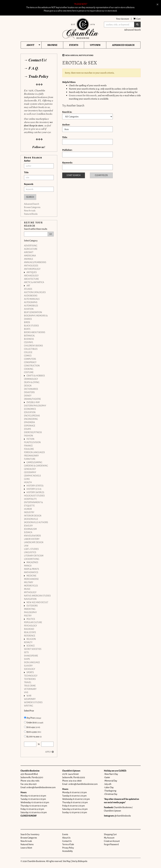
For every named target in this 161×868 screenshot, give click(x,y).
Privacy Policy (68, 848)
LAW (26, 546)
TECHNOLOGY (31, 676)
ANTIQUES (32, 272)
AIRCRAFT (29, 252)
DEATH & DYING (32, 382)
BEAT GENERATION (33, 312)
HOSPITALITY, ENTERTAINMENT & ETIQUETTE (33, 502)
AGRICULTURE (31, 249)
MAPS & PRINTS (32, 569)
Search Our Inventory (30, 834)
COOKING (29, 369)
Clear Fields (101, 175)
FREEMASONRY (31, 456)
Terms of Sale (68, 844)
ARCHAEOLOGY (31, 276)
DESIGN (28, 386)
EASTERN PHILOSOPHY (35, 406)
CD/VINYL (29, 342)
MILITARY (29, 582)
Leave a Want (26, 848)
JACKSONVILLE (31, 519)
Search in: (67, 112)
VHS (26, 692)
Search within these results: (36, 229)
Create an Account (112, 841)
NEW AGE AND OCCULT (37, 602)
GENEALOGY (30, 469)
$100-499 (32, 727)
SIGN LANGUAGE (32, 662)
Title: (65, 137)
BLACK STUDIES (31, 326)
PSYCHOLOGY (30, 626)
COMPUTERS (30, 359)
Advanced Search (132, 30)
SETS (26, 652)
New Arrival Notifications (78, 55)
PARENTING (30, 609)
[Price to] (47, 744)
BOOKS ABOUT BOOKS (35, 332)
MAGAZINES (32, 562)
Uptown (95, 45)
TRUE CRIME (30, 686)
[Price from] (30, 744)
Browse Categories (32, 207)
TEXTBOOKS (30, 679)
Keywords (29, 184)
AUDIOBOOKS (31, 296)
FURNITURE (30, 459)
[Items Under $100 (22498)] (25, 722)
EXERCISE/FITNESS (33, 432)
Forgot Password (111, 844)
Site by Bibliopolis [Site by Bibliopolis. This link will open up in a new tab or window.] (79, 861)
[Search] (119, 25)
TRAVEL (28, 682)
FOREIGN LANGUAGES (34, 452)
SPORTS (30, 672)
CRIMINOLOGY (31, 379)
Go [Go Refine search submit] (51, 234)
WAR (29, 696)
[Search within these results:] (36, 234)
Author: (66, 125)
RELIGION (31, 639)
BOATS (27, 329)
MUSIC (27, 589)
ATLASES (28, 289)
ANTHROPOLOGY (32, 269)
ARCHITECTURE (31, 279)
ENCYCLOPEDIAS (32, 416)
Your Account (123, 19)
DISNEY (28, 396)
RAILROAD (29, 629)
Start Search (74, 175)
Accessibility (67, 851)
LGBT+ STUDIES (31, 549)
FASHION (29, 436)
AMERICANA (30, 256)
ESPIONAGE (30, 426)
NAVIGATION (30, 599)
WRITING (29, 706)
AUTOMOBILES (31, 306)
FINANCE (28, 446)
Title (26, 173)
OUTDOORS (32, 606)
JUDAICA (28, 532)
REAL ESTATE (30, 632)
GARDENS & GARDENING (36, 466)
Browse (52, 45)
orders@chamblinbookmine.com (41, 787)
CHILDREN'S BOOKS (33, 346)
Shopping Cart (110, 834)
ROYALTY (28, 642)
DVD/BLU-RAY (33, 402)
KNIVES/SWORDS (32, 536)
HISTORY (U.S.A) (34, 489)
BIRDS (27, 322)
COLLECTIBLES (31, 349)
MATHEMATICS (31, 572)
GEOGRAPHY (30, 472)
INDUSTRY (29, 512)
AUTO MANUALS (32, 299)
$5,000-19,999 (33, 736)
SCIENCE (31, 646)
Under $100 (34, 722)
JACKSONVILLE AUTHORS (36, 522)
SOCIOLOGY (30, 669)
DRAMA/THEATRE (32, 399)
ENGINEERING (31, 419)
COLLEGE (28, 352)
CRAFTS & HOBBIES (36, 376)
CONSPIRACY (30, 362)
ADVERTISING (31, 246)
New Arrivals (30, 211)
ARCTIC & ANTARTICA (34, 282)
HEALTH (28, 482)
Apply (48, 752)
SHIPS (27, 659)
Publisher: (67, 150)
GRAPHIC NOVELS (32, 476)
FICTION (30, 439)
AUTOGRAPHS (31, 302)
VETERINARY (30, 689)
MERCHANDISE (31, 579)
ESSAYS (28, 429)
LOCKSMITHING (32, 559)
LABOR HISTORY (32, 539)
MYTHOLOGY (30, 592)
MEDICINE (31, 576)
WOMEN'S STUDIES (33, 702)
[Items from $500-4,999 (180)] (25, 732)
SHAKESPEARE (31, 656)
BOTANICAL (29, 336)
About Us (66, 838)
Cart (137, 19)
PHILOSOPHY (30, 612)
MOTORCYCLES (31, 586)
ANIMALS (29, 259)
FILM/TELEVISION (32, 442)
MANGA (28, 566)
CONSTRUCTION (32, 366)
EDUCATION (30, 412)
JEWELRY (28, 526)
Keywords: (67, 163)
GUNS (27, 479)
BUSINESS (29, 339)
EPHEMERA (29, 422)
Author (27, 161)
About (30, 45)
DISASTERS (29, 392)
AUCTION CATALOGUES (35, 292)
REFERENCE (30, 636)
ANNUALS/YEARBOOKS (35, 262)
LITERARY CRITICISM (34, 556)
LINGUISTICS (30, 552)
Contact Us (67, 841)
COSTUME (29, 372)
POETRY (28, 616)
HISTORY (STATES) (35, 486)
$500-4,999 (33, 732)
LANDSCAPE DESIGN (34, 542)
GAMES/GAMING (34, 462)
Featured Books (31, 214)
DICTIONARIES (31, 389)
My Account (109, 838)
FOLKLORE (29, 449)
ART (28, 286)
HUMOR (28, 509)
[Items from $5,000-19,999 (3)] (25, 736)
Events (74, 45)
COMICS (28, 356)
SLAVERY (28, 666)
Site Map (67, 861)
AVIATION (29, 309)
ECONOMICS (30, 409)
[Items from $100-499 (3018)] (25, 727)
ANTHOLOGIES (31, 266)
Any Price (33, 718)
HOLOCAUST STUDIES (34, 496)
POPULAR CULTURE (33, 622)
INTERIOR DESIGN (33, 516)
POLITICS (31, 619)
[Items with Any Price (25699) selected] (25, 718)
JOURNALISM (30, 529)
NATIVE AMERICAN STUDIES (37, 596)
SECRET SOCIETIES (33, 649)
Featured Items (27, 844)
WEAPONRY (30, 699)
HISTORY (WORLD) (35, 492)
